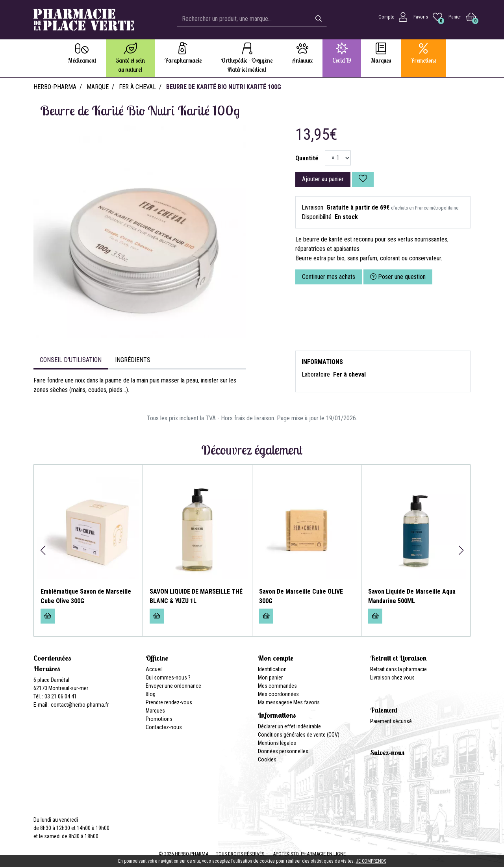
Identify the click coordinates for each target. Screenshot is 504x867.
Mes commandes (277, 686)
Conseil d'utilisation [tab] (71, 360)
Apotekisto (309, 854)
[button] (43, 550)
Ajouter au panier (323, 179)
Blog (151, 694)
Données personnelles (283, 751)
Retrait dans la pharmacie (398, 669)
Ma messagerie (275, 702)
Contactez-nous (164, 727)
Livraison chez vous (392, 678)
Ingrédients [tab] (133, 360)
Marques (155, 711)
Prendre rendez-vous (169, 702)
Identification (272, 669)
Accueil (154, 669)
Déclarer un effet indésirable (289, 726)
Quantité (307, 158)
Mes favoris (307, 702)
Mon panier (270, 678)
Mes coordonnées (278, 694)
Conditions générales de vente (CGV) (299, 735)
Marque (98, 87)
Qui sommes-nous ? (168, 678)
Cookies (267, 759)
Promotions (159, 719)
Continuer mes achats (329, 277)
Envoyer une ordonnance (173, 686)
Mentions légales (277, 743)
